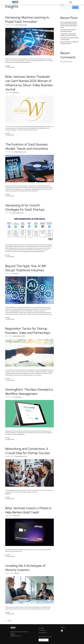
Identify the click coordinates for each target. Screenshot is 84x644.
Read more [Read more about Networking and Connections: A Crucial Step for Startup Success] (8, 494)
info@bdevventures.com (16, 636)
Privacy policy (41, 628)
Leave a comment (11, 67)
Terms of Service (42, 630)
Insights (8, 66)
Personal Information (43, 633)
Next (10, 621)
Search (62, 5)
